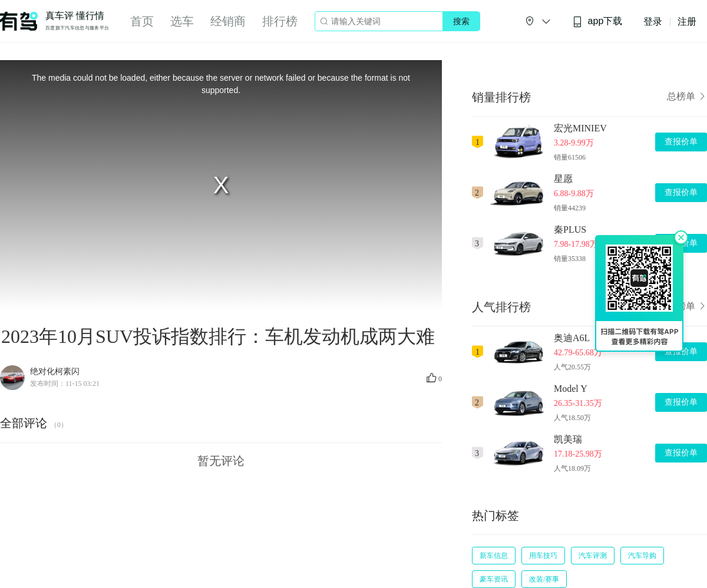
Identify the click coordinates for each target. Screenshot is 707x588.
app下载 (597, 22)
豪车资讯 (494, 579)
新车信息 (494, 556)
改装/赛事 (544, 579)
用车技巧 (543, 556)
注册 (687, 22)
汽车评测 (593, 556)
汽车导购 (642, 556)
